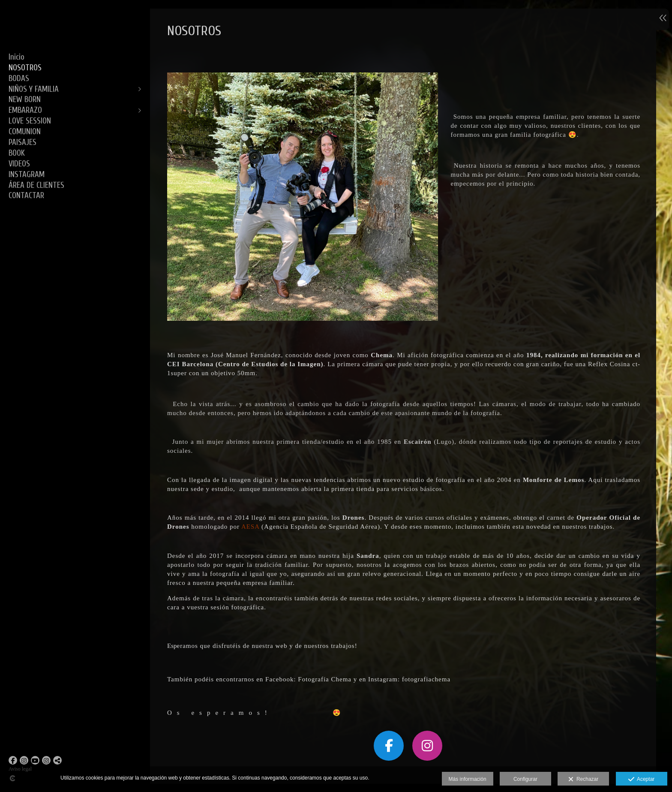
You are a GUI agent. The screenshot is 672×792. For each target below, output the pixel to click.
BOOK (17, 153)
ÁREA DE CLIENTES (36, 185)
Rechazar (583, 780)
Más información (468, 779)
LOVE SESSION (30, 121)
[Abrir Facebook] (13, 760)
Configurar (525, 779)
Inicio (16, 57)
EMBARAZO (25, 110)
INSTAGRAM (27, 175)
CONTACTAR (26, 196)
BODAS (19, 78)
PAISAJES (22, 142)
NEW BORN (25, 99)
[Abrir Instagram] (24, 760)
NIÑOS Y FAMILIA (34, 89)
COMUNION (25, 132)
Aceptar (641, 780)
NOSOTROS (25, 68)
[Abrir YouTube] (35, 760)
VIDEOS (19, 164)
